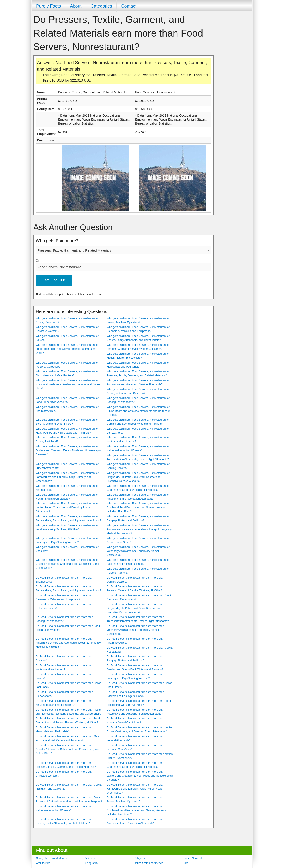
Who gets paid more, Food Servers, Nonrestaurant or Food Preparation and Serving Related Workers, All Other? (67, 349)
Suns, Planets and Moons (51, 858)
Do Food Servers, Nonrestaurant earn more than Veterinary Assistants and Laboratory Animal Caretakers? (135, 630)
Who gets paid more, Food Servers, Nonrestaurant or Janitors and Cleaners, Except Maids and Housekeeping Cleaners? (69, 450)
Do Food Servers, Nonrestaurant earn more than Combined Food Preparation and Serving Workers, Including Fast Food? (137, 810)
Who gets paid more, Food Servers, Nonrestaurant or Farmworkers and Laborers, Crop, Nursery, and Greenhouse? (67, 477)
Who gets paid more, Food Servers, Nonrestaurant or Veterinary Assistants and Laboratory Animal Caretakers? (138, 551)
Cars (185, 863)
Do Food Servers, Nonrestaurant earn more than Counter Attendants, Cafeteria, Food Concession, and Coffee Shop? (67, 749)
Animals (90, 858)
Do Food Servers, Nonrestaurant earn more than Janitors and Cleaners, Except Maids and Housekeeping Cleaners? (140, 776)
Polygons (139, 858)
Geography (92, 863)
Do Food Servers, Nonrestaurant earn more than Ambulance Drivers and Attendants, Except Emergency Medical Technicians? (68, 643)
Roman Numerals (193, 858)
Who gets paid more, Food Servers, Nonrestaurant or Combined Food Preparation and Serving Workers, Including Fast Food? (138, 508)
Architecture (43, 863)
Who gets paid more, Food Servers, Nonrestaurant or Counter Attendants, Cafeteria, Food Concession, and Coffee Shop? (67, 564)
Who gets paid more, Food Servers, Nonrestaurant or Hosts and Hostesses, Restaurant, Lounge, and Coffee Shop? (68, 384)
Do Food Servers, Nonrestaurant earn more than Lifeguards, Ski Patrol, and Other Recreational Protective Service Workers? (135, 608)
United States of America (148, 863)
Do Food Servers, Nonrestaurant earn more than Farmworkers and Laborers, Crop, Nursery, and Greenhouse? (135, 789)
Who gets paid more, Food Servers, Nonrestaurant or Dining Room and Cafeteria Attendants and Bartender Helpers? (138, 411)
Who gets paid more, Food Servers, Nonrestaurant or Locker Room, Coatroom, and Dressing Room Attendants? (67, 508)
